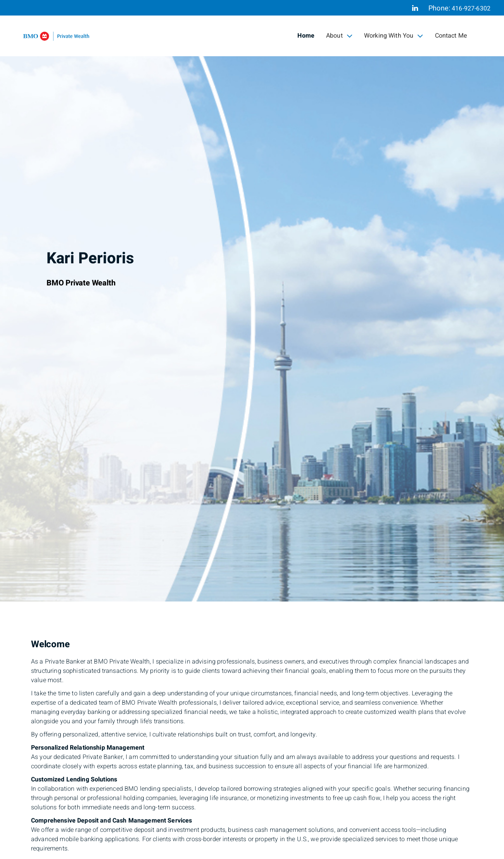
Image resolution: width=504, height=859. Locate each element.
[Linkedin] (415, 8)
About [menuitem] (339, 36)
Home (306, 36)
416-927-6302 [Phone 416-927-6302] (471, 9)
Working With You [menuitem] (394, 36)
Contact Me (451, 36)
